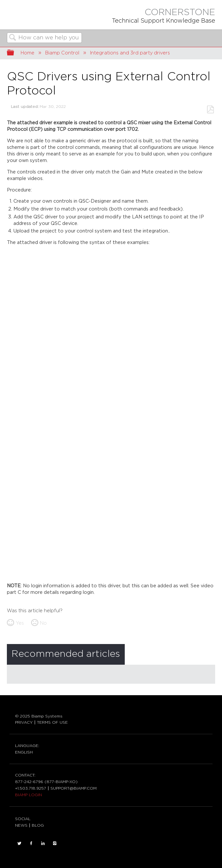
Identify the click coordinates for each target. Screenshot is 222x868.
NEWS (21, 825)
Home (28, 53)
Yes (20, 623)
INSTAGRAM (55, 843)
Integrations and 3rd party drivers (130, 53)
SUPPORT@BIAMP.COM (74, 788)
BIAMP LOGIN (28, 795)
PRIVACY (24, 722)
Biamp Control (62, 53)
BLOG (38, 825)
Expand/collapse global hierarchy (15, 53)
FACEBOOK (31, 843)
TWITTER (19, 843)
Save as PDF (210, 110)
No (43, 623)
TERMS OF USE (52, 722)
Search (13, 38)
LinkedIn (43, 843)
